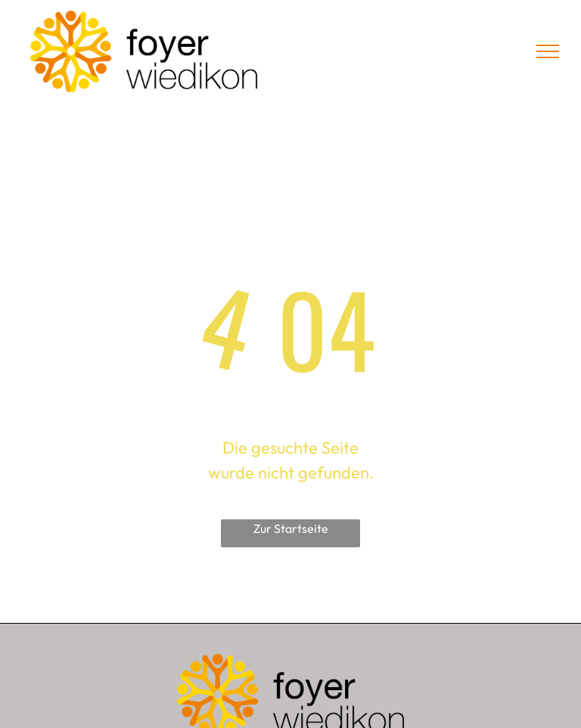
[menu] (548, 51)
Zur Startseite (291, 528)
